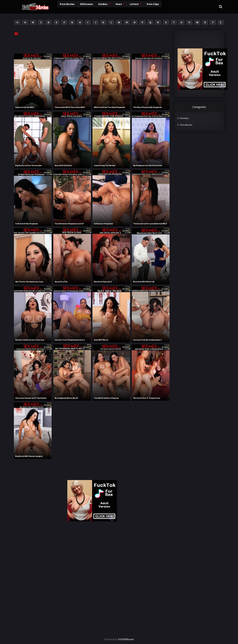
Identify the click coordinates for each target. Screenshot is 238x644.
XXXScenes (72, 7)
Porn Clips (137, 7)
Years (104, 7)
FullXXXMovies (126, 639)
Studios (88, 7)
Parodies (184, 118)
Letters (119, 7)
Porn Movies (54, 7)
